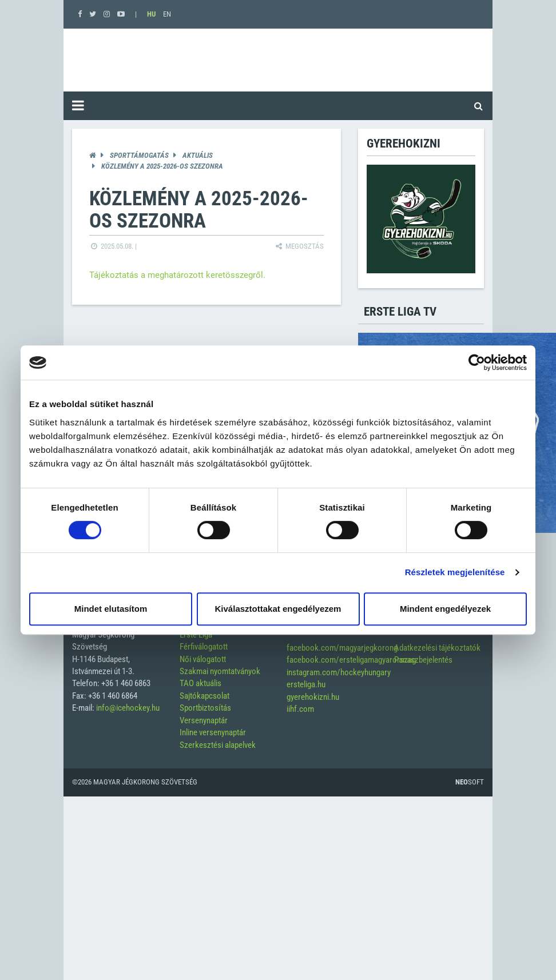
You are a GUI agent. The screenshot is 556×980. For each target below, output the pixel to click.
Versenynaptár (204, 720)
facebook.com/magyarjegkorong (342, 648)
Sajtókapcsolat (204, 696)
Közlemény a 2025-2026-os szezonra (162, 166)
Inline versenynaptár (213, 732)
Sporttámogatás (139, 155)
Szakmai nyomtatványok (220, 671)
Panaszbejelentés (423, 660)
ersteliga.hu (306, 684)
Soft (470, 782)
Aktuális (198, 155)
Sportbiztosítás (205, 708)
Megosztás (299, 246)
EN (167, 14)
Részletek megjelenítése (455, 572)
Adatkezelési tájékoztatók (437, 648)
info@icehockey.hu (128, 708)
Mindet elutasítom (111, 609)
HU (151, 14)
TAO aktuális (200, 683)
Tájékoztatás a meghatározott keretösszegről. (177, 275)
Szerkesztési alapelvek (218, 745)
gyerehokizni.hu (313, 697)
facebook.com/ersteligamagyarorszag (351, 660)
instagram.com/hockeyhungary (339, 672)
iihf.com (300, 709)
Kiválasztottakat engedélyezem (278, 609)
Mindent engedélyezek (445, 609)
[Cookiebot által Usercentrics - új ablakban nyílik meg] (477, 362)
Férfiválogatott (204, 647)
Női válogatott (203, 659)
